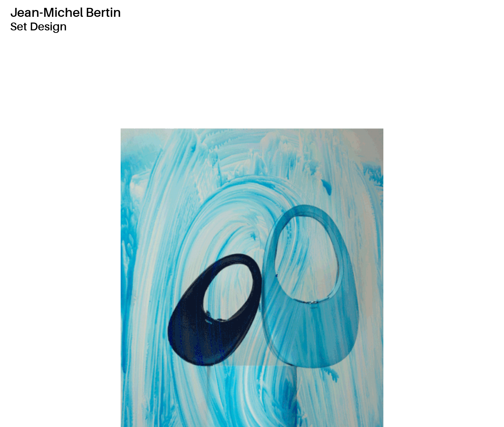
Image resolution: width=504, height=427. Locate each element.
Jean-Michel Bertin (66, 13)
